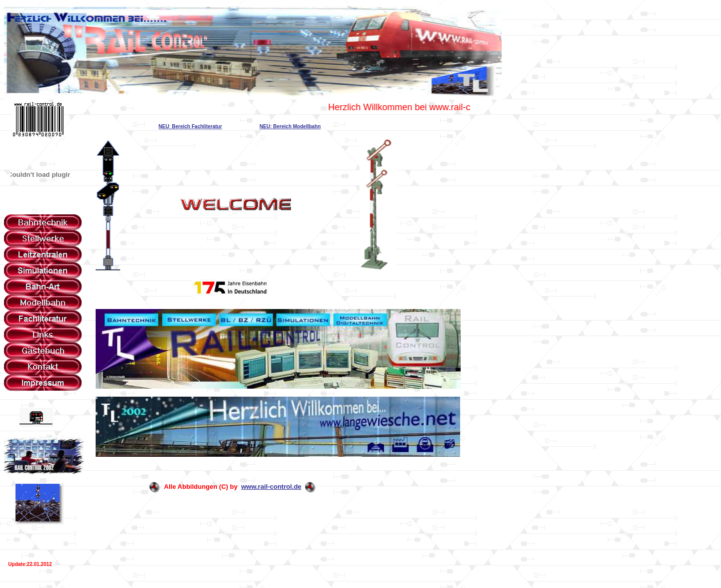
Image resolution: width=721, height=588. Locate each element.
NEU (164, 126)
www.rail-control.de (271, 487)
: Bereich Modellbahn (295, 126)
